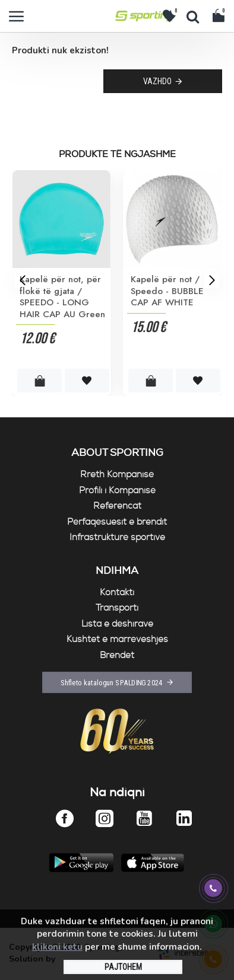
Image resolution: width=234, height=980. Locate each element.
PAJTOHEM (123, 967)
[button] (22, 280)
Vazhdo (157, 81)
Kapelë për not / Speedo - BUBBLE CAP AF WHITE (167, 291)
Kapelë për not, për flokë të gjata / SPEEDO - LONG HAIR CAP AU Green (62, 297)
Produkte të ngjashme (117, 155)
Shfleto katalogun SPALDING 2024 (112, 682)
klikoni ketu (57, 947)
